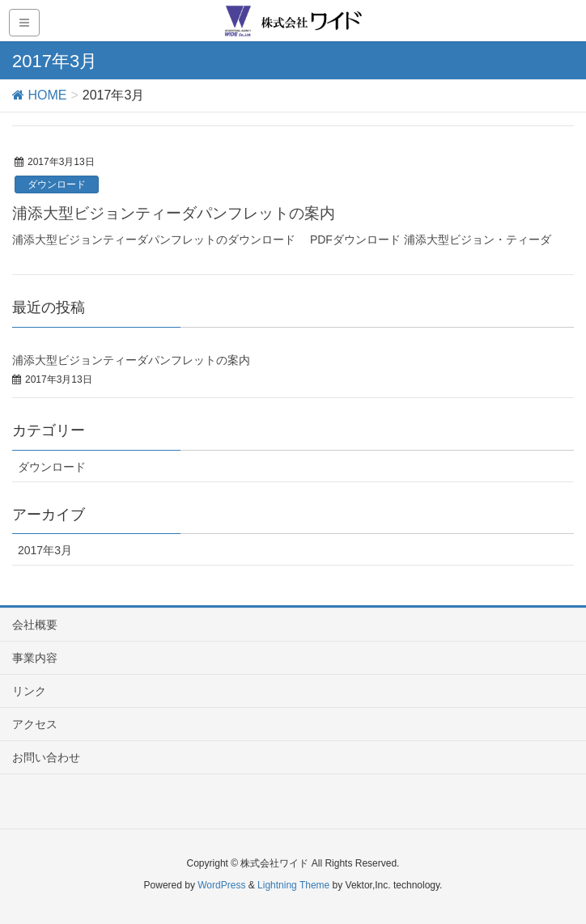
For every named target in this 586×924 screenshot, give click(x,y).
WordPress (221, 885)
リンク (29, 691)
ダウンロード (57, 184)
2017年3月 (45, 550)
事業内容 (35, 658)
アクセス (35, 724)
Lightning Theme (293, 885)
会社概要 (35, 625)
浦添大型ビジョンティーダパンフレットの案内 (174, 213)
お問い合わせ (46, 757)
